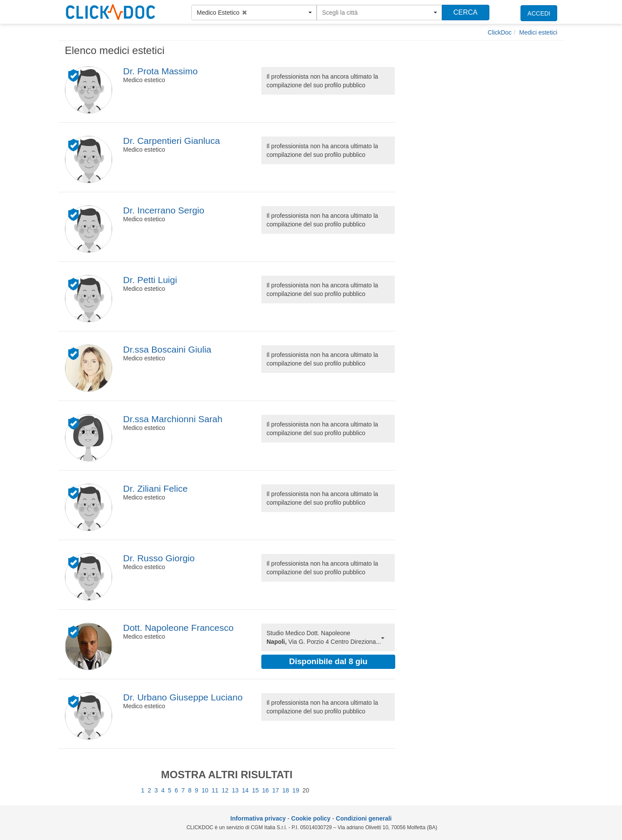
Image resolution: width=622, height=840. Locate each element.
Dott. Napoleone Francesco (178, 628)
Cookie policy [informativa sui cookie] (311, 818)
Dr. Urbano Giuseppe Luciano (183, 697)
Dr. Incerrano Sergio (164, 210)
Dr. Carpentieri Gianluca (171, 141)
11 (215, 790)
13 (235, 790)
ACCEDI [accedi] (539, 13)
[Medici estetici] (538, 32)
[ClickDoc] (500, 32)
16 (266, 790)
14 (245, 790)
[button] (254, 13)
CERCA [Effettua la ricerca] (465, 12)
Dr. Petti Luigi (150, 280)
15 (255, 790)
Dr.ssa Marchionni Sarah (173, 419)
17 (276, 790)
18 (286, 790)
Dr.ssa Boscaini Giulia (167, 349)
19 (296, 790)
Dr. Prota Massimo (160, 71)
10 (205, 790)
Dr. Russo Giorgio (159, 558)
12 (225, 790)
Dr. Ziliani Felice (155, 488)
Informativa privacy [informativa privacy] (258, 818)
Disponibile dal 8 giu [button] (328, 661)
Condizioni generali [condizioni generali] (364, 818)
